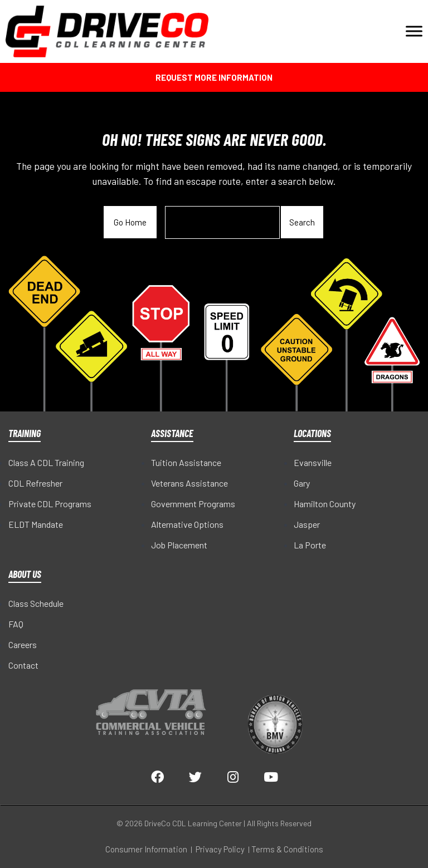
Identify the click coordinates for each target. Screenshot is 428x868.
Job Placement (179, 545)
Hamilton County (325, 504)
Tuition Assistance (186, 462)
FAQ (16, 624)
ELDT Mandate (36, 524)
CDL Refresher (35, 483)
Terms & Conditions (287, 849)
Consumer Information (146, 849)
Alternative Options (187, 524)
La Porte (310, 545)
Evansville (313, 462)
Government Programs (193, 504)
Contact (23, 665)
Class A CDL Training (46, 462)
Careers (23, 644)
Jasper (307, 524)
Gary (302, 483)
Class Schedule (36, 603)
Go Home (130, 222)
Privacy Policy (220, 849)
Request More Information (214, 77)
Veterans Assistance (189, 483)
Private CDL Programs (50, 504)
